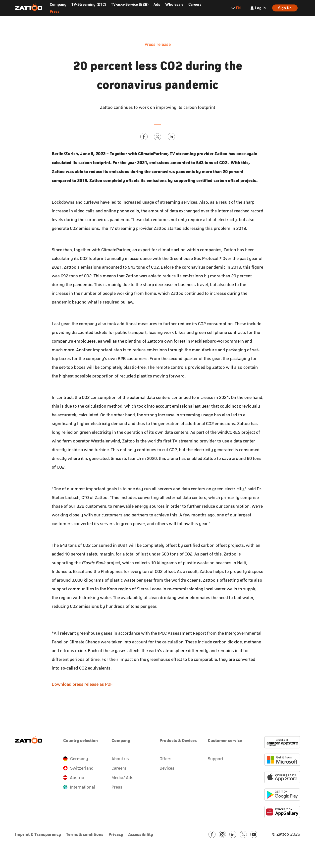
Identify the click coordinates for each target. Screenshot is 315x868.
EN (236, 8)
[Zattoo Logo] (29, 7)
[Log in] (258, 8)
